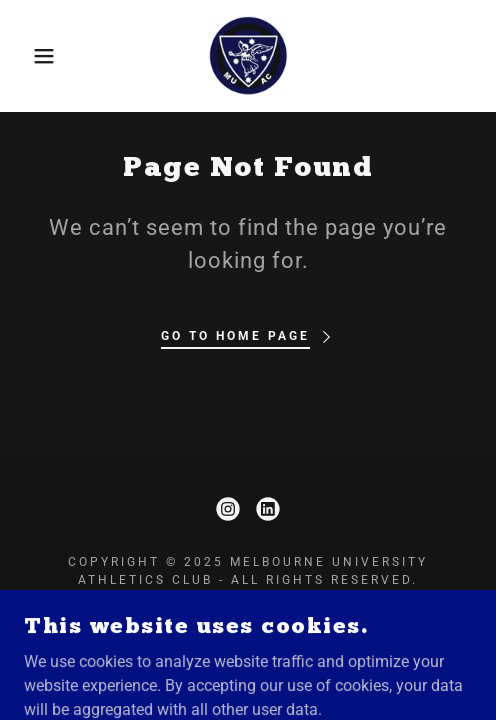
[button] (35, 56)
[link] (248, 56)
